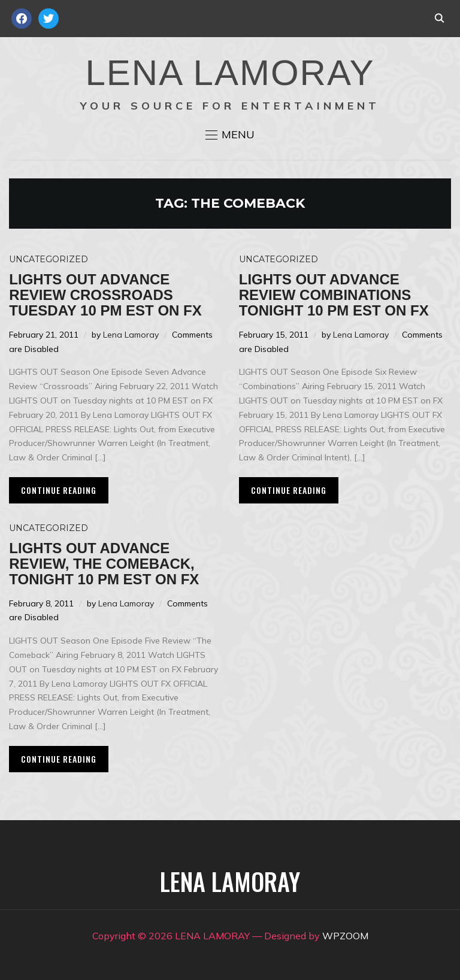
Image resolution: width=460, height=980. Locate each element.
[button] (230, 135)
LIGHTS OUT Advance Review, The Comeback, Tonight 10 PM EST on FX (104, 564)
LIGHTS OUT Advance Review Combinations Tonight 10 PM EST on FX (334, 295)
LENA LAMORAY (230, 73)
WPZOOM (345, 936)
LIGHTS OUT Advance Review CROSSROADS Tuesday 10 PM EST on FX (105, 295)
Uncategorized (49, 259)
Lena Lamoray (131, 335)
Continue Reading (59, 490)
